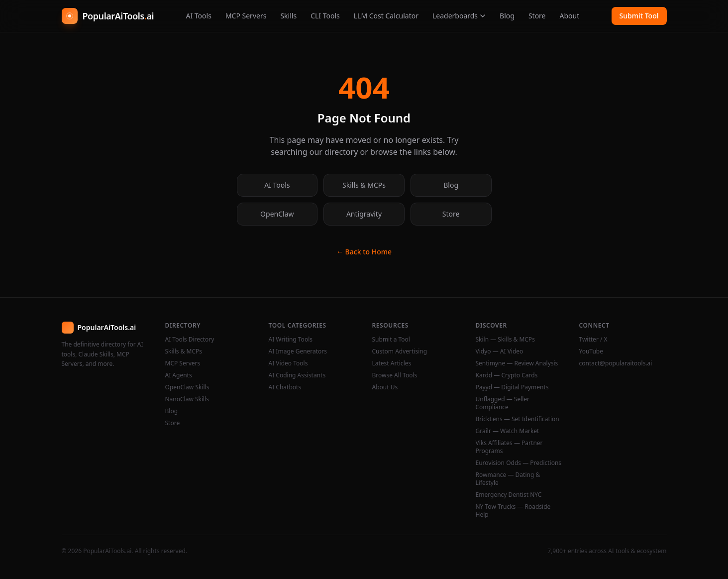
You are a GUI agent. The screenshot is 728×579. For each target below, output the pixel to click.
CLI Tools (325, 16)
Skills (288, 16)
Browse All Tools (395, 375)
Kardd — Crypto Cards (507, 375)
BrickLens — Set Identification (518, 419)
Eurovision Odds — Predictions (519, 463)
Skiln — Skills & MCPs (505, 340)
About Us (385, 387)
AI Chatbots (285, 387)
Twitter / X (593, 340)
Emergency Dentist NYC (509, 495)
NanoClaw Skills (187, 399)
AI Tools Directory (190, 340)
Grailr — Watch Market (508, 431)
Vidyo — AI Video (500, 351)
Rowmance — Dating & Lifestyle (508, 479)
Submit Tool (639, 16)
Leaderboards (459, 16)
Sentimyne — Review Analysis (517, 363)
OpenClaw (277, 214)
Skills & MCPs (364, 185)
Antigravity (364, 214)
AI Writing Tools (291, 340)
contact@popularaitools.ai (616, 363)
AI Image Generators (298, 351)
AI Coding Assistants (297, 375)
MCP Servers (246, 16)
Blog (507, 16)
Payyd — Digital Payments (512, 387)
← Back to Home (364, 252)
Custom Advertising (400, 351)
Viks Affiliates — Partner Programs (509, 447)
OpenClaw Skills (187, 387)
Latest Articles (392, 363)
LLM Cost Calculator (386, 16)
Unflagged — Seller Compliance (503, 403)
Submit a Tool (391, 340)
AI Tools (198, 16)
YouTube (591, 351)
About (570, 16)
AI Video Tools (288, 363)
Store (537, 16)
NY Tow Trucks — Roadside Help (513, 511)
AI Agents (179, 375)
